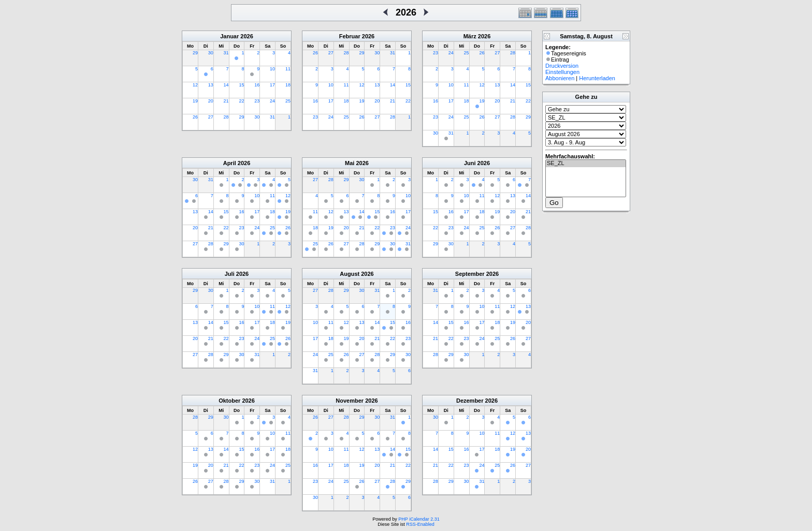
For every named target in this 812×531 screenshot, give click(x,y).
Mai (350, 163)
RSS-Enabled (420, 524)
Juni (470, 163)
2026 (247, 36)
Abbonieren (560, 78)
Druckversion (562, 66)
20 (211, 101)
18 (288, 85)
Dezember (470, 401)
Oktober (229, 401)
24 (272, 101)
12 (195, 85)
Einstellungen (562, 72)
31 (226, 53)
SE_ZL (586, 164)
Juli (230, 274)
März (470, 36)
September (470, 274)
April (230, 163)
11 (288, 69)
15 (241, 85)
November (350, 401)
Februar (350, 36)
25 (288, 101)
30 (211, 53)
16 (257, 85)
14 (226, 85)
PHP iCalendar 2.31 (419, 519)
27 (211, 117)
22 (241, 101)
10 (272, 69)
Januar (229, 36)
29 (195, 53)
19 (195, 101)
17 (272, 85)
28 (226, 117)
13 (211, 85)
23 (257, 101)
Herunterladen (597, 78)
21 (226, 101)
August (350, 274)
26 (195, 117)
